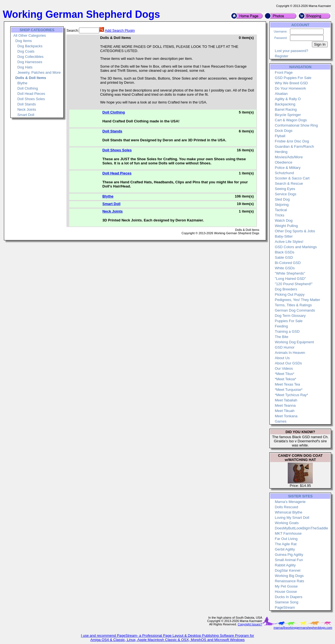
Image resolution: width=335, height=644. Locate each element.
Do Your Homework (290, 88)
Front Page (284, 72)
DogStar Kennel (287, 570)
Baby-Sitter (284, 236)
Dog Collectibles (30, 57)
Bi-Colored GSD (288, 263)
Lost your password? (291, 51)
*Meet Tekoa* (285, 379)
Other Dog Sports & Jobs (295, 231)
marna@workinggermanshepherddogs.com (303, 628)
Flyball (280, 136)
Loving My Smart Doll (292, 518)
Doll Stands (26, 104)
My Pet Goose (286, 586)
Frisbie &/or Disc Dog (292, 141)
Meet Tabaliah (286, 400)
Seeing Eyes (285, 189)
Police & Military (287, 168)
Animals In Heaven (290, 353)
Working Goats (287, 523)
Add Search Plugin (120, 30)
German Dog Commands (295, 310)
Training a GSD (287, 331)
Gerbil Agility (285, 549)
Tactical (281, 210)
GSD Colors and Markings (296, 247)
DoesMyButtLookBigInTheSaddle (301, 528)
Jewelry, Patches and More (39, 72)
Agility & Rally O (288, 99)
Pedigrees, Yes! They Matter (297, 300)
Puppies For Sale (289, 321)
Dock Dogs (284, 131)
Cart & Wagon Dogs (291, 120)
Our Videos (284, 368)
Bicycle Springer (288, 115)
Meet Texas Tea (287, 384)
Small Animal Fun (289, 560)
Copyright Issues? (250, 624)
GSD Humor (285, 347)
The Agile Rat (286, 544)
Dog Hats (25, 67)
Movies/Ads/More (289, 157)
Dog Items (23, 41)
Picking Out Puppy (290, 294)
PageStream (285, 607)
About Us (282, 358)
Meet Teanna (285, 405)
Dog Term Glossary (290, 316)
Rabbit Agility (285, 565)
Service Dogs (285, 194)
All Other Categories (30, 35)
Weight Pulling (286, 226)
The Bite (281, 337)
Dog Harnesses (30, 62)
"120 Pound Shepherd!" (294, 284)
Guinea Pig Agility (289, 555)
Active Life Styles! (289, 242)
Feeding (281, 326)
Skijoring (282, 205)
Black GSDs (284, 252)
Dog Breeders (286, 289)
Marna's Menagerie (290, 502)
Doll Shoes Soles (31, 99)
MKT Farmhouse (288, 533)
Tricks (279, 215)
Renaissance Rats (289, 581)
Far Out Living (286, 539)
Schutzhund (284, 173)
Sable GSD (284, 257)
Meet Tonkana (286, 416)
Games (281, 421)
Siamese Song (286, 602)
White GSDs (285, 268)
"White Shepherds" (290, 273)
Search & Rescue (289, 183)
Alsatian (281, 94)
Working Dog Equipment (294, 342)
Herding (281, 152)
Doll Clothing (28, 88)
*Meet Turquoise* (289, 390)
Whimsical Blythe (288, 512)
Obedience (283, 162)
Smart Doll (26, 115)
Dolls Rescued (286, 507)
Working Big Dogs (289, 576)
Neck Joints (27, 109)
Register (281, 56)
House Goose (286, 592)
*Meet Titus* (284, 374)
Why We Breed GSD (291, 83)
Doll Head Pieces (31, 94)
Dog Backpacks (30, 46)
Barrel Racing (286, 109)
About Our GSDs (288, 363)
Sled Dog (282, 199)
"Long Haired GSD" (290, 279)
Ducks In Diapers (288, 597)
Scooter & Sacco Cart (292, 178)
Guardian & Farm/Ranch (294, 146)
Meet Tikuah (285, 411)
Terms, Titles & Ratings (293, 305)
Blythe (22, 83)
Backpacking (285, 104)
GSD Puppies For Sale (293, 78)
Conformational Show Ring (296, 125)
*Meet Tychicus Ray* (291, 395)
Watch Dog (284, 220)
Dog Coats (26, 51)
